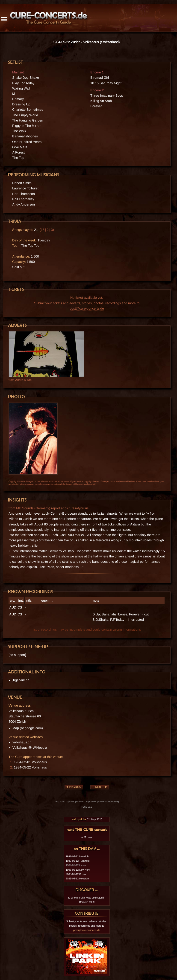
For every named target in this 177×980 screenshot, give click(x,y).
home (62, 802)
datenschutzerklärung (108, 802)
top (56, 802)
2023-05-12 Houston (77, 879)
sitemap (80, 802)
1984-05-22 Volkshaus (30, 767)
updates (71, 802)
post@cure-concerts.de (87, 308)
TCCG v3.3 (87, 807)
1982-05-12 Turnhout (78, 861)
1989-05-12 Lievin (76, 865)
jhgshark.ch (21, 680)
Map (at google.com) (28, 728)
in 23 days (87, 837)
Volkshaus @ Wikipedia (30, 748)
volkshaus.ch (22, 742)
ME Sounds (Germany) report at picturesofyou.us (52, 508)
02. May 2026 (87, 819)
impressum (91, 802)
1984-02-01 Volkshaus (30, 762)
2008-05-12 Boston (76, 874)
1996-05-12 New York (78, 870)
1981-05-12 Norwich (77, 856)
